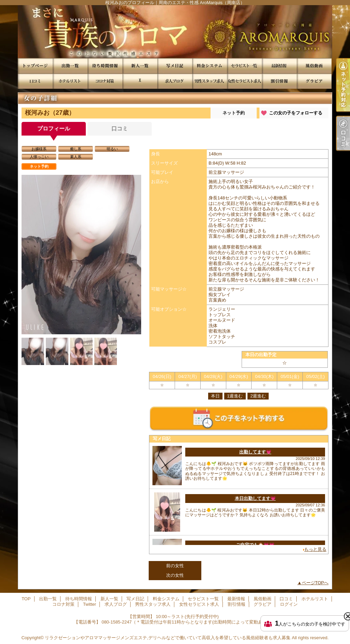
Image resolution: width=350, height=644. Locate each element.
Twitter (140, 81)
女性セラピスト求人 (244, 81)
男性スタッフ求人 (210, 81)
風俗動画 (314, 66)
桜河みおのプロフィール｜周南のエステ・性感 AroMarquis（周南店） (175, 32)
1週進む (235, 396)
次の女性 (175, 575)
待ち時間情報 (105, 66)
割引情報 (279, 81)
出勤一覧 (70, 66)
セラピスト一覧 (244, 66)
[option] (81, 255)
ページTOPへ (315, 583)
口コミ (35, 81)
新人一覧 (140, 66)
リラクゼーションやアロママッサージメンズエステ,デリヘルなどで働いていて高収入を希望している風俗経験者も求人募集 (168, 638)
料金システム (210, 66)
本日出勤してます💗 (255, 498)
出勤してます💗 (255, 452)
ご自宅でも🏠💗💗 (255, 545)
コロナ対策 (105, 81)
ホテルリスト (70, 81)
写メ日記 (175, 66)
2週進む (258, 396)
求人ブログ (175, 81)
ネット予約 (234, 113)
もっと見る (315, 549)
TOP (35, 66)
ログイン (289, 604)
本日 (215, 396)
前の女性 (175, 566)
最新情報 (279, 66)
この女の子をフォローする (296, 113)
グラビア (314, 81)
